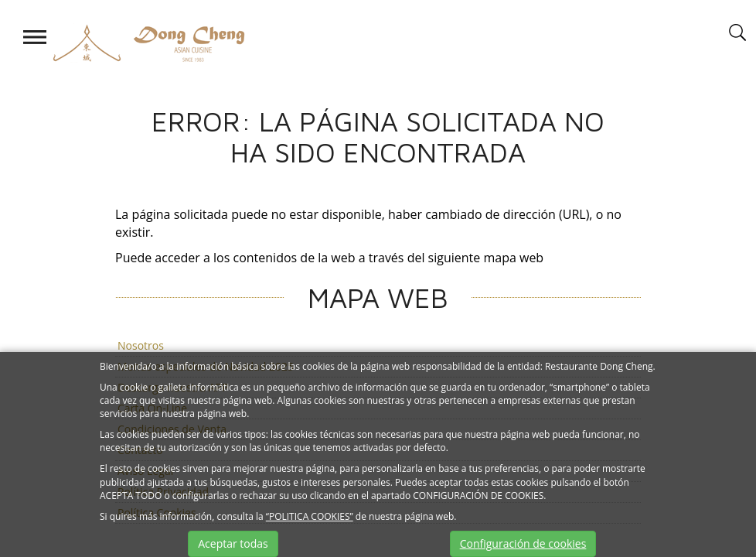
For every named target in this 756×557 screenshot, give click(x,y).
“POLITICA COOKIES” (310, 516)
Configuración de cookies (523, 543)
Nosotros (141, 345)
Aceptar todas (233, 543)
